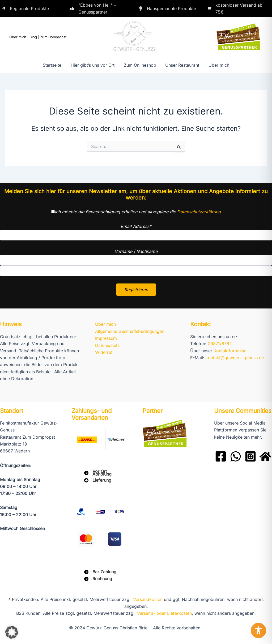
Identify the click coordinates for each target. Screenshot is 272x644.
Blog (33, 37)
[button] (12, 632)
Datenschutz (107, 345)
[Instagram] (250, 456)
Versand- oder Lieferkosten (164, 613)
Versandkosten (148, 599)
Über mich (18, 37)
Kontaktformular (230, 351)
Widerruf (104, 352)
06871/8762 (220, 344)
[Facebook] (221, 456)
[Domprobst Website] (265, 456)
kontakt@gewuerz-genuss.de (235, 358)
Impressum (106, 338)
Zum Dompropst (53, 37)
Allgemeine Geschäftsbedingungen (130, 331)
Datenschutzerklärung (199, 212)
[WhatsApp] (236, 456)
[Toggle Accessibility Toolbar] (258, 630)
